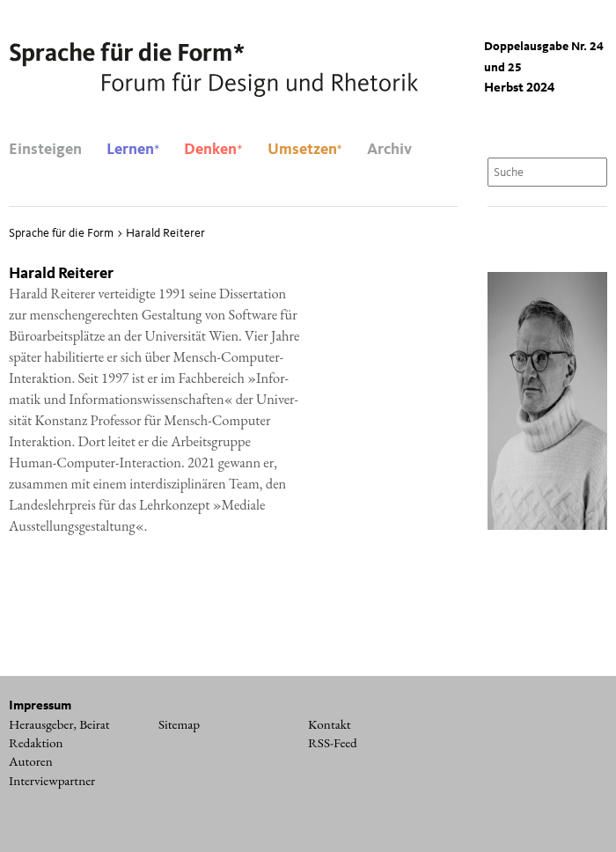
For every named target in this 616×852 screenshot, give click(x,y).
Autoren (31, 761)
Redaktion (36, 743)
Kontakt (330, 724)
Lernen (133, 150)
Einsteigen (45, 150)
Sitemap (179, 724)
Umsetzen (305, 150)
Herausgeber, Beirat (59, 724)
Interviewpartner (52, 781)
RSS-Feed (333, 743)
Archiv (389, 150)
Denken (213, 150)
